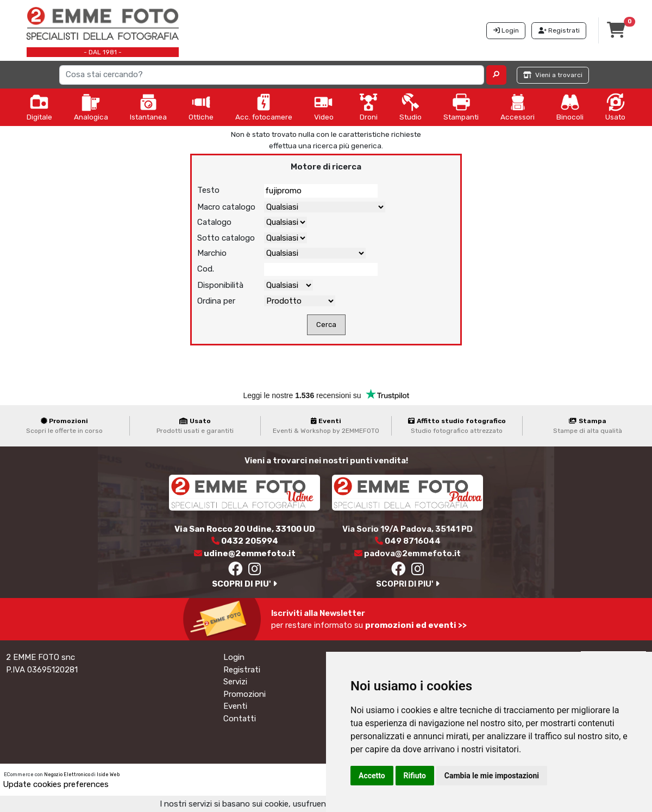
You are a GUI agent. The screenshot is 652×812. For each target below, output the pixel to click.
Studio (410, 107)
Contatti (240, 719)
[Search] (272, 75)
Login (234, 657)
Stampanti (461, 107)
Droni (368, 107)
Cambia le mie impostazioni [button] (492, 776)
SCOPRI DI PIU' (244, 584)
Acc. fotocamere (264, 107)
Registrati (242, 670)
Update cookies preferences (56, 784)
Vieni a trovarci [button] (553, 75)
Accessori (518, 107)
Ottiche (201, 107)
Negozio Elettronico (67, 775)
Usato (615, 107)
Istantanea (148, 107)
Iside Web (108, 775)
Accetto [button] (372, 776)
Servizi (235, 682)
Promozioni (244, 694)
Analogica (91, 107)
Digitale (39, 107)
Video (324, 107)
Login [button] (506, 30)
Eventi (235, 706)
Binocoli (570, 107)
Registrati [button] (559, 30)
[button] (496, 75)
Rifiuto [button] (415, 776)
